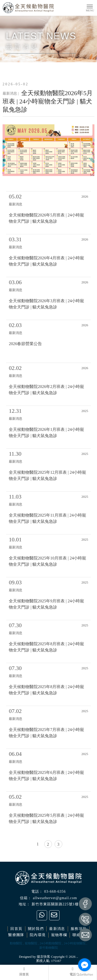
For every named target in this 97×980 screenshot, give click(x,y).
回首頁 (16, 929)
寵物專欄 (59, 935)
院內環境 (38, 935)
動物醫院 (16, 943)
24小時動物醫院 (50, 943)
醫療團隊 (16, 935)
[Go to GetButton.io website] (85, 975)
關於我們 (36, 929)
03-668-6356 (55, 892)
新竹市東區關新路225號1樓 (55, 904)
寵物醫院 (31, 943)
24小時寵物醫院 (75, 943)
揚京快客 (43, 957)
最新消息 (57, 929)
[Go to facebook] (85, 965)
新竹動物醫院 (49, 948)
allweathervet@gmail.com (55, 898)
